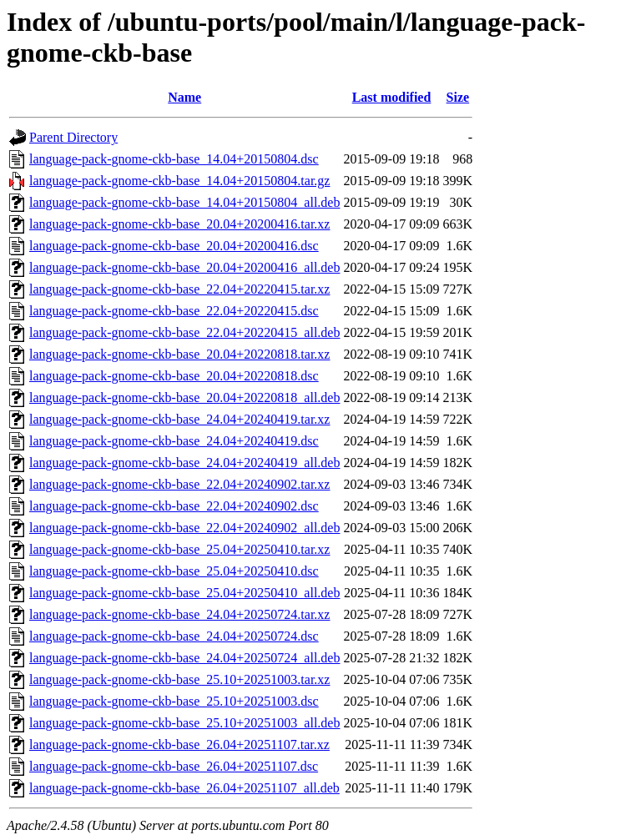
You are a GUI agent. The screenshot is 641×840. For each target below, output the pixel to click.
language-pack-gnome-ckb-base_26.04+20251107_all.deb (184, 788)
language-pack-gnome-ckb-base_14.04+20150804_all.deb (184, 202)
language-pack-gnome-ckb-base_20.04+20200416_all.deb (184, 267)
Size (458, 97)
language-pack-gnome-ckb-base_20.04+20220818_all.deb (184, 397)
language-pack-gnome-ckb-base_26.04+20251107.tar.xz (179, 744)
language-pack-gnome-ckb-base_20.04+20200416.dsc (174, 246)
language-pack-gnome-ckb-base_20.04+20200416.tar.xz (179, 224)
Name (184, 97)
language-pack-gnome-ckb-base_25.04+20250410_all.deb (184, 593)
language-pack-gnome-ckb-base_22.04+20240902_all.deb (184, 528)
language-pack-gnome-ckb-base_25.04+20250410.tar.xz (179, 549)
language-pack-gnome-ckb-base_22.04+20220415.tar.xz (179, 289)
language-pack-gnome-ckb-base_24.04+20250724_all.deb (184, 658)
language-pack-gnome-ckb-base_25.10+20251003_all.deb (184, 723)
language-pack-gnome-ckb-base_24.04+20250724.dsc (174, 636)
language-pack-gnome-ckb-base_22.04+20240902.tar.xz (179, 484)
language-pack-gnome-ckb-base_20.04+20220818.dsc (174, 376)
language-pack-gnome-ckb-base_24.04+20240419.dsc (174, 441)
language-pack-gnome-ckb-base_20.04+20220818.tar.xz (179, 354)
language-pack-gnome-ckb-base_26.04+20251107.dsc (174, 766)
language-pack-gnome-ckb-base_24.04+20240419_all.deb (184, 463)
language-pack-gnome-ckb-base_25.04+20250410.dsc (174, 571)
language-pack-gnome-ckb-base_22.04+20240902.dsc (174, 506)
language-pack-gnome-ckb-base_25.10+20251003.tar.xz (179, 679)
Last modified (392, 97)
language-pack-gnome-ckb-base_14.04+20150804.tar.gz (179, 181)
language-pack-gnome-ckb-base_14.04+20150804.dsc (174, 159)
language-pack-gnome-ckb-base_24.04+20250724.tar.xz (179, 614)
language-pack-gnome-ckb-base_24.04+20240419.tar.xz (179, 419)
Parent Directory (73, 137)
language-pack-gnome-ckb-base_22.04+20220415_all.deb (184, 332)
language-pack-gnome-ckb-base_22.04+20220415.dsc (174, 311)
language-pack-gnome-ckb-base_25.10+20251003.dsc (174, 701)
